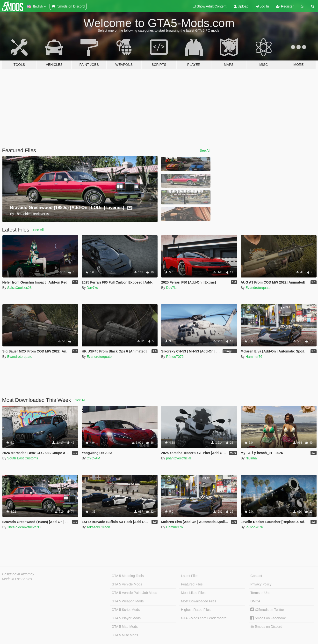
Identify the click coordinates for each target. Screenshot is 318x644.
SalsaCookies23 (19, 288)
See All (205, 150)
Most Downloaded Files (199, 601)
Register (285, 6)
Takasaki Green (98, 527)
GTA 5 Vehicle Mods (127, 584)
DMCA (255, 601)
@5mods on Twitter (267, 610)
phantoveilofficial (178, 458)
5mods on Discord (266, 627)
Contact (256, 576)
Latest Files (190, 576)
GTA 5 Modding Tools (128, 576)
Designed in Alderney (18, 574)
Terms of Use (260, 593)
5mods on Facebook (268, 618)
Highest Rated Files (196, 610)
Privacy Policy (261, 584)
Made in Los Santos (17, 579)
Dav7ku (92, 288)
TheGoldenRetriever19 (24, 527)
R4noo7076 (175, 357)
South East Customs (23, 458)
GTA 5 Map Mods (125, 627)
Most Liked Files (193, 593)
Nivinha (251, 458)
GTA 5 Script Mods (126, 610)
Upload (241, 6)
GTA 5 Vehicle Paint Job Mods (134, 593)
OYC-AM (93, 458)
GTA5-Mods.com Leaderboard (204, 618)
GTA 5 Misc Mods (125, 635)
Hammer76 (254, 357)
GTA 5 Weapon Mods (128, 601)
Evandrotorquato (258, 288)
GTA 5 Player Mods (126, 618)
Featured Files (192, 584)
